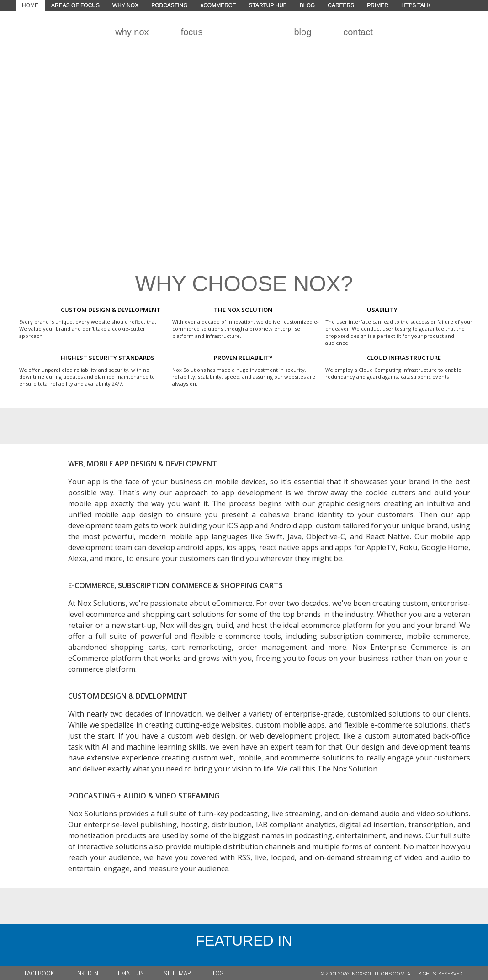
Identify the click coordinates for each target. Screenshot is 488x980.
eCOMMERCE (218, 5)
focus (192, 32)
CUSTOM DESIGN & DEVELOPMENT (128, 696)
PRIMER (378, 5)
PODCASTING (169, 5)
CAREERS (341, 5)
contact (358, 32)
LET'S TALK (416, 5)
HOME (30, 5)
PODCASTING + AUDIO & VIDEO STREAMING (144, 796)
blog (302, 32)
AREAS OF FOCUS (75, 5)
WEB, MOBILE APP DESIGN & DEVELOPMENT (143, 464)
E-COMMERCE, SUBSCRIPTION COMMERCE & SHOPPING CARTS (175, 585)
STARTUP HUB (268, 5)
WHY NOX (125, 5)
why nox (132, 32)
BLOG (307, 5)
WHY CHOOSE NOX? (244, 284)
